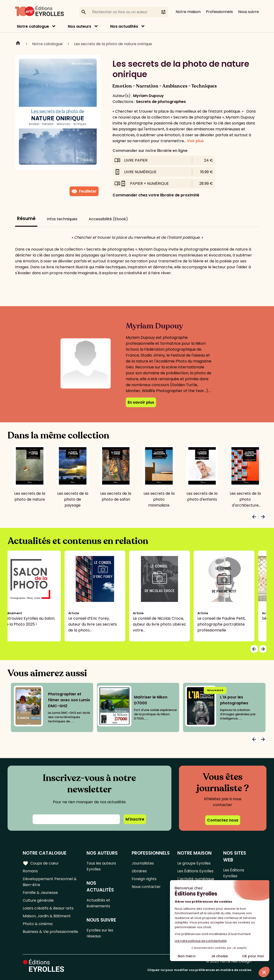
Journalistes (143, 863)
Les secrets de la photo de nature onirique (113, 44)
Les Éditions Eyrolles (196, 871)
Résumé (26, 219)
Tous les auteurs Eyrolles (102, 866)
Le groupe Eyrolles (194, 863)
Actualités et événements (99, 903)
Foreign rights (145, 879)
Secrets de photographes (161, 102)
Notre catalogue (33, 26)
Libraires (140, 871)
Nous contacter (146, 887)
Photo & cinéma (38, 924)
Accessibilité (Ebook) (108, 219)
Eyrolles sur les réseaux (101, 933)
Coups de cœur (41, 863)
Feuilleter (84, 191)
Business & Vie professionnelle (50, 932)
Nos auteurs (80, 26)
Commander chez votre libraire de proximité (156, 195)
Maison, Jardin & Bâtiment (47, 916)
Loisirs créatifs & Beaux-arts (49, 908)
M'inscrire (135, 819)
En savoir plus (141, 402)
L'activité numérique (196, 879)
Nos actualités (124, 26)
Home (18, 44)
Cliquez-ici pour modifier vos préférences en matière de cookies (199, 970)
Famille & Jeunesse (40, 893)
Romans (30, 871)
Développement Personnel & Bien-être (50, 882)
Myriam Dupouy (148, 96)
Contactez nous (223, 820)
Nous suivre (248, 12)
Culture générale (38, 900)
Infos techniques (62, 219)
